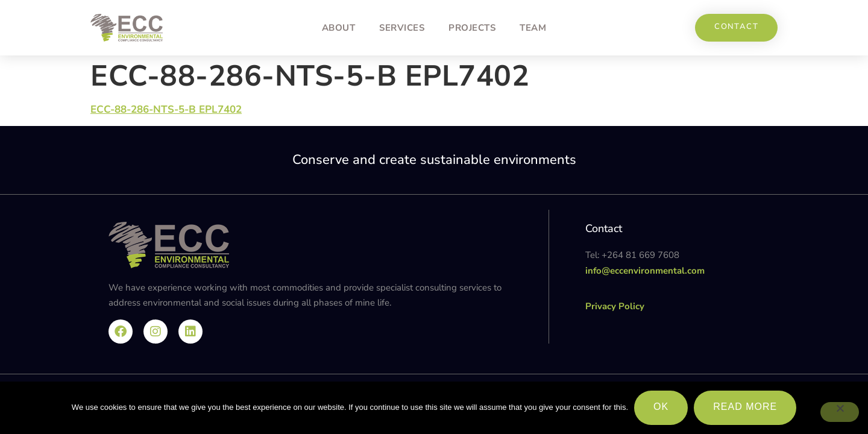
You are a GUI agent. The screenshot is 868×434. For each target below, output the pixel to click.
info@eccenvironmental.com (645, 271)
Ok (661, 407)
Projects (472, 28)
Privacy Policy (615, 306)
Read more (745, 407)
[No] (840, 412)
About (339, 28)
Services (402, 28)
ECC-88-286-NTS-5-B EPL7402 (166, 109)
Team (533, 28)
